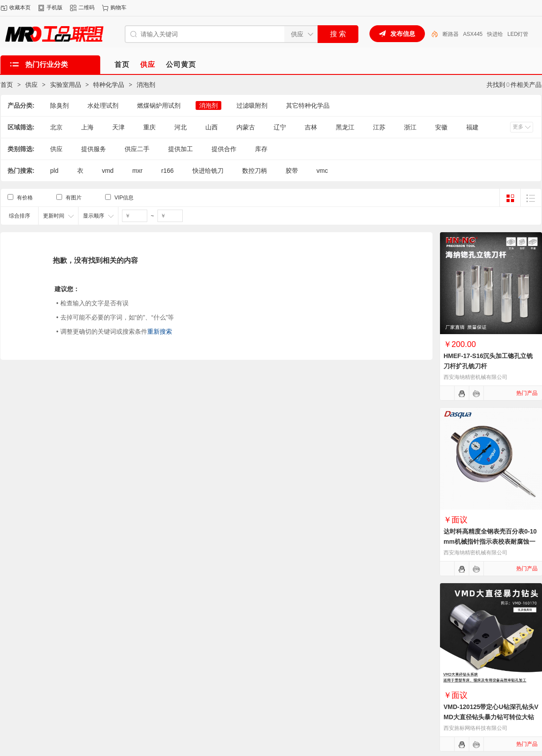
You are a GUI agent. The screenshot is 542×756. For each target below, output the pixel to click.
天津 (118, 127)
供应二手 (137, 149)
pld (54, 171)
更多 (518, 127)
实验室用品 (66, 85)
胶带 (292, 171)
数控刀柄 (255, 171)
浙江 (410, 127)
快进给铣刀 (208, 171)
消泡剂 (146, 85)
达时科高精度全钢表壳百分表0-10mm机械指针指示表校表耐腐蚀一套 (490, 542)
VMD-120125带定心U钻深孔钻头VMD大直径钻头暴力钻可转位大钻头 (491, 717)
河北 (181, 127)
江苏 (379, 127)
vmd (108, 171)
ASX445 (473, 34)
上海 (87, 127)
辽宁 (280, 127)
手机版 (55, 8)
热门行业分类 (47, 64)
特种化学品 (109, 85)
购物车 (118, 8)
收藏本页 (20, 8)
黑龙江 (345, 127)
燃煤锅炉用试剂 (159, 105)
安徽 (441, 127)
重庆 (149, 127)
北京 (56, 127)
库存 (261, 149)
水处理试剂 (103, 105)
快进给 (495, 34)
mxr (137, 171)
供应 (31, 85)
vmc (322, 171)
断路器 (451, 34)
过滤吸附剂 (252, 105)
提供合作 (224, 149)
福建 (472, 127)
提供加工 (181, 149)
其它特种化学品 (308, 105)
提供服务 (94, 149)
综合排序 (20, 216)
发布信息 (403, 34)
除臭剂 (59, 105)
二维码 (86, 8)
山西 (212, 127)
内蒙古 (246, 127)
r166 (167, 171)
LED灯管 (518, 34)
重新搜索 (160, 331)
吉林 (311, 127)
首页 (7, 85)
